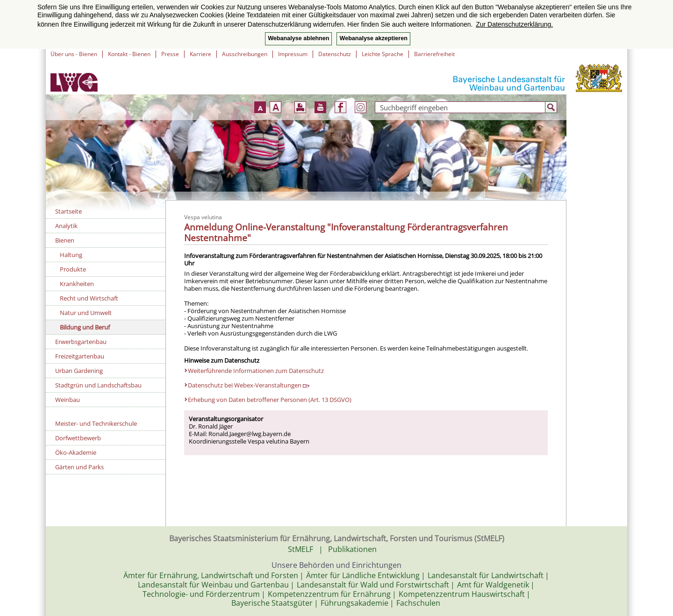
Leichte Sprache (383, 54)
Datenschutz (335, 54)
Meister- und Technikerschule (96, 423)
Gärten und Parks (79, 467)
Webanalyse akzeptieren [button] (373, 38)
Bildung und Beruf (85, 327)
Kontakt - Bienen (129, 54)
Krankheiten (77, 284)
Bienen (65, 240)
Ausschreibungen (245, 54)
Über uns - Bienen (74, 54)
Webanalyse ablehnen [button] (298, 38)
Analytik (66, 226)
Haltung (71, 255)
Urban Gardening (79, 371)
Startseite (68, 211)
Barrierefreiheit (434, 54)
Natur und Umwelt (86, 313)
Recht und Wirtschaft (89, 298)
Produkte (73, 269)
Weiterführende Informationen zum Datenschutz (256, 371)
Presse (170, 54)
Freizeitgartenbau (80, 356)
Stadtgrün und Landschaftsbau (98, 385)
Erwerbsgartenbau (81, 342)
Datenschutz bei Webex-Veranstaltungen (249, 385)
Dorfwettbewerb (78, 438)
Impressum (293, 54)
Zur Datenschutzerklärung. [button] (514, 24)
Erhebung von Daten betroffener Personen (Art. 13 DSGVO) (270, 400)
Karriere (200, 54)
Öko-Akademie (76, 452)
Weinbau (68, 400)
